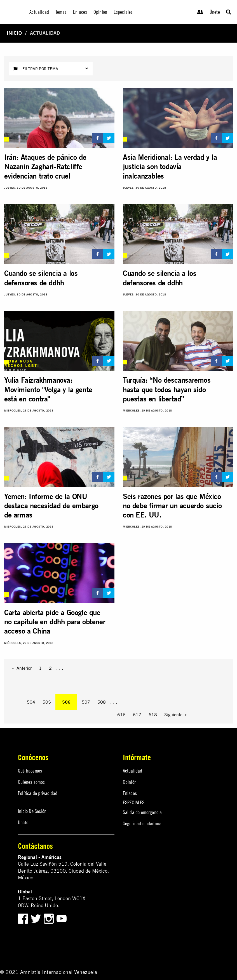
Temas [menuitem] (61, 12)
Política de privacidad (38, 793)
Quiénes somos (31, 782)
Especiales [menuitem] (123, 12)
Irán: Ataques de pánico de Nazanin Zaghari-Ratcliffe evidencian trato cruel (45, 167)
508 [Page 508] (102, 702)
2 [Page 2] (50, 668)
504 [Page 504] (31, 702)
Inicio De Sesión (32, 811)
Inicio (14, 33)
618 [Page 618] (153, 715)
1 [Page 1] (40, 668)
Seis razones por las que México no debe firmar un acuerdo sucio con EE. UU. (172, 506)
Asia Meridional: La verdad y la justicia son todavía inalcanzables (170, 167)
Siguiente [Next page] (173, 715)
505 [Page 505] (47, 702)
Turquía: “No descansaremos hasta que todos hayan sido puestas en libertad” (167, 389)
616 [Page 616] (121, 715)
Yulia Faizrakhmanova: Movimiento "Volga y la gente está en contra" (48, 389)
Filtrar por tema (51, 69)
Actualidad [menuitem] (39, 12)
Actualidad (133, 771)
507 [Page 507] (86, 702)
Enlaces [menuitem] (80, 12)
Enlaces (130, 793)
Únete (215, 12)
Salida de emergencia (142, 812)
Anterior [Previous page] (24, 668)
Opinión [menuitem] (100, 12)
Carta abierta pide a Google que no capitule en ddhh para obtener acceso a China (55, 622)
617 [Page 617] (137, 715)
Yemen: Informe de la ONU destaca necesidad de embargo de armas (51, 506)
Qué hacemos (30, 771)
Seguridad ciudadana (142, 823)
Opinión (130, 782)
